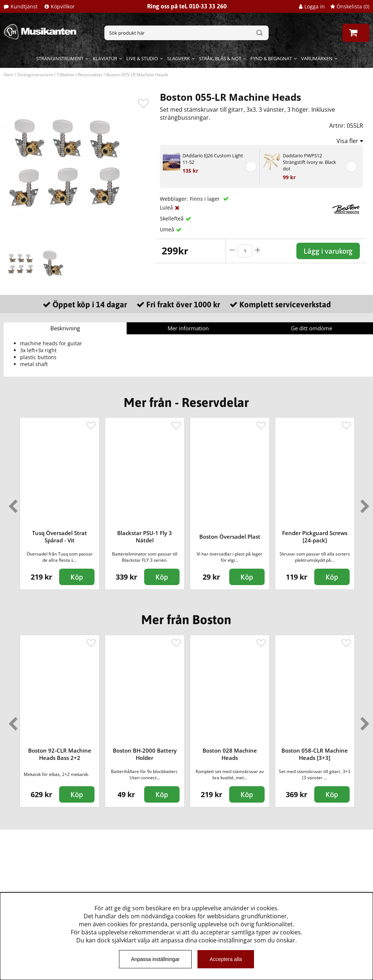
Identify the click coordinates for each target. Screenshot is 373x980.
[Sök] (187, 33)
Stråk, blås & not (220, 58)
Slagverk (178, 58)
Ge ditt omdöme (312, 328)
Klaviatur (105, 58)
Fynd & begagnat (271, 58)
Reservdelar (90, 75)
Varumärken (317, 58)
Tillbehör (66, 75)
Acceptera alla (226, 959)
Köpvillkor (63, 6)
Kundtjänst (24, 6)
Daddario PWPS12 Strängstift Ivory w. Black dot (309, 162)
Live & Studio (142, 58)
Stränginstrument (60, 58)
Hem (9, 75)
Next (364, 503)
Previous (11, 503)
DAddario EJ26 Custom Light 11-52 (213, 159)
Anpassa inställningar (155, 959)
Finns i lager (205, 199)
